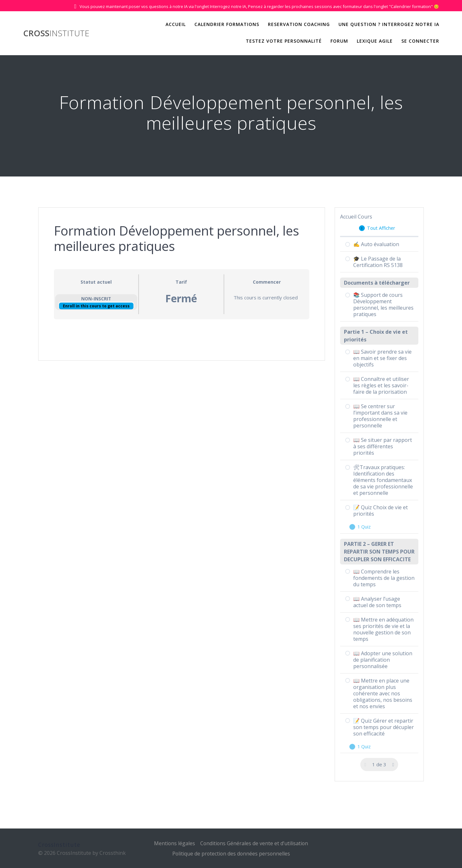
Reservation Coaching (299, 24)
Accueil (176, 24)
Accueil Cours (356, 217)
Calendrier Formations (227, 24)
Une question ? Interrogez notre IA (389, 24)
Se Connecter (420, 41)
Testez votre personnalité (284, 41)
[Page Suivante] (393, 765)
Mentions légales (174, 843)
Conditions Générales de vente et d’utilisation (254, 843)
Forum (339, 41)
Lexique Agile (375, 41)
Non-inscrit (96, 299)
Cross (56, 33)
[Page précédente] (366, 765)
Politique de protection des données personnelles (231, 854)
